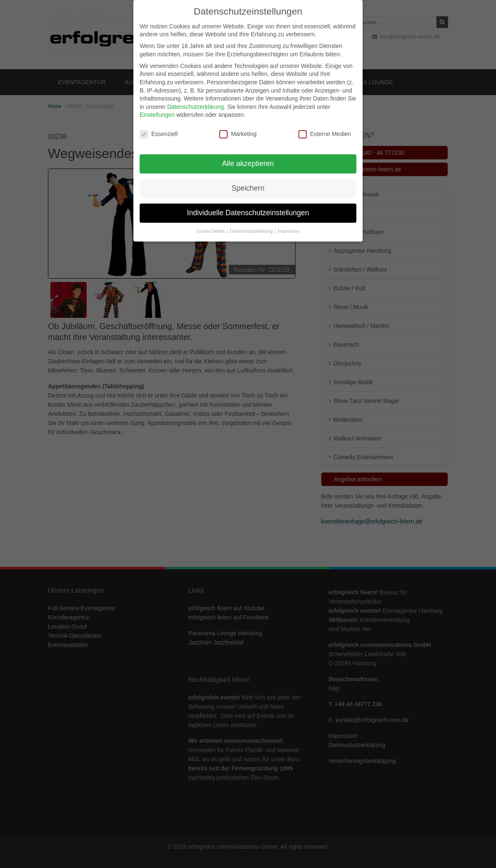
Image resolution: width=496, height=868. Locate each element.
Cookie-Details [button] (211, 225)
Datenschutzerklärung (195, 101)
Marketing (238, 128)
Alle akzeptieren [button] (248, 158)
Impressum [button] (289, 225)
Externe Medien (325, 128)
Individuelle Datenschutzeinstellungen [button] (248, 207)
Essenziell (159, 128)
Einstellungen (157, 109)
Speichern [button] (248, 182)
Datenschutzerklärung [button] (252, 225)
